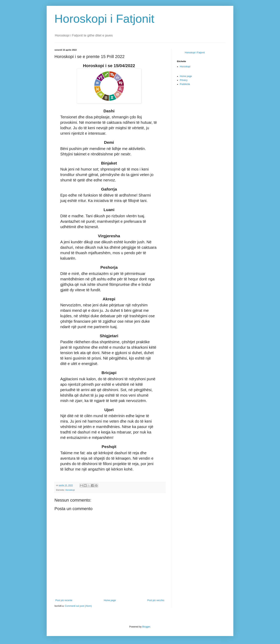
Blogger (146, 627)
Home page (110, 600)
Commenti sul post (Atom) (78, 606)
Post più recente (64, 600)
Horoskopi (70, 490)
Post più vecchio (156, 600)
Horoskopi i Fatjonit (104, 19)
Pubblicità (185, 84)
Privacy (184, 80)
